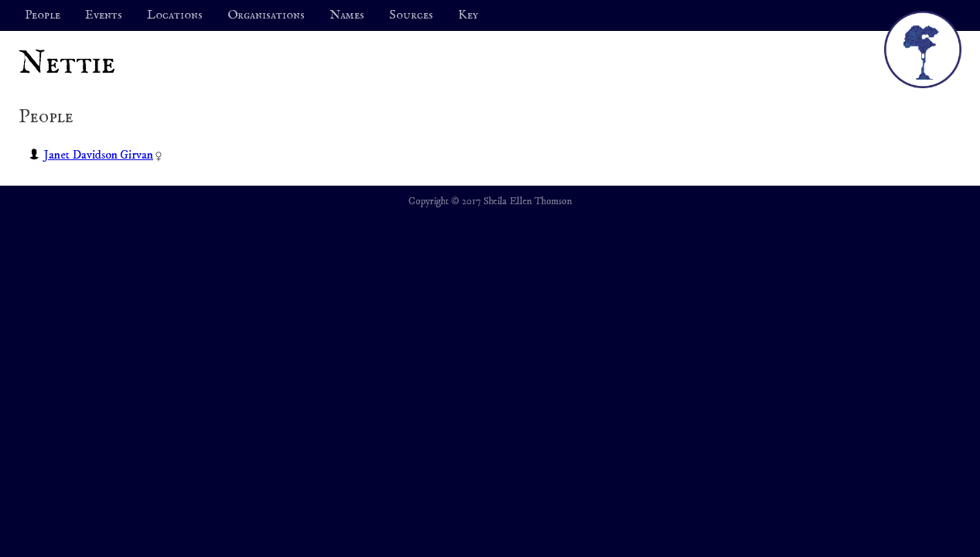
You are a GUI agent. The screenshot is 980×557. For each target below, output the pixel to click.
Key (468, 15)
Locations (175, 15)
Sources (411, 15)
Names (347, 15)
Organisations (266, 15)
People (43, 15)
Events (104, 15)
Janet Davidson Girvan (99, 155)
